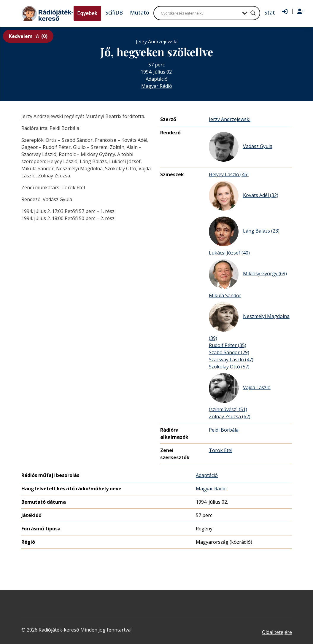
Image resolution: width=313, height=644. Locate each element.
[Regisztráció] (301, 12)
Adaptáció (157, 79)
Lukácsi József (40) (229, 253)
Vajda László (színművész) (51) (240, 393)
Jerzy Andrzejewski (230, 119)
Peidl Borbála (224, 430)
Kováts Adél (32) (244, 196)
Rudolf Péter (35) (228, 345)
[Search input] (200, 13)
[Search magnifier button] (253, 13)
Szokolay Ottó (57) (229, 367)
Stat (270, 12)
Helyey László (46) (229, 174)
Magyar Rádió (157, 86)
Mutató (140, 12)
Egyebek (88, 13)
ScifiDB (114, 12)
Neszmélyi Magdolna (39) (249, 322)
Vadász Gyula (241, 147)
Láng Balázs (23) (244, 231)
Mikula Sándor (225, 295)
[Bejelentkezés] (285, 12)
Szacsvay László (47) (231, 360)
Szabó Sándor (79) (229, 352)
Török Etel (221, 450)
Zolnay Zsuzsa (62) (230, 416)
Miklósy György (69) (248, 274)
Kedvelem (28, 36)
